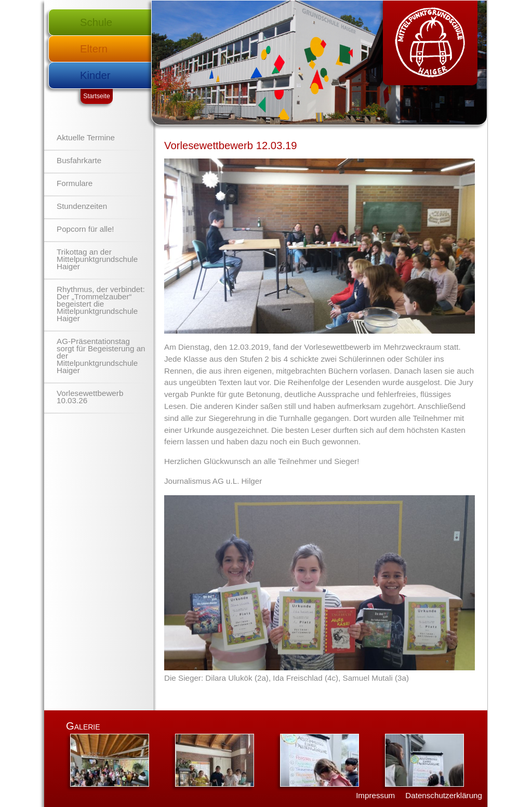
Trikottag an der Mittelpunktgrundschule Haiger (97, 259)
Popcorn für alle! (85, 229)
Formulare (75, 183)
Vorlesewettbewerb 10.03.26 (90, 397)
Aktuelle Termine (86, 137)
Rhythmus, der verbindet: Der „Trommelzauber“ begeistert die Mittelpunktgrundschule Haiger (101, 304)
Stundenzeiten (82, 206)
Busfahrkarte (79, 160)
